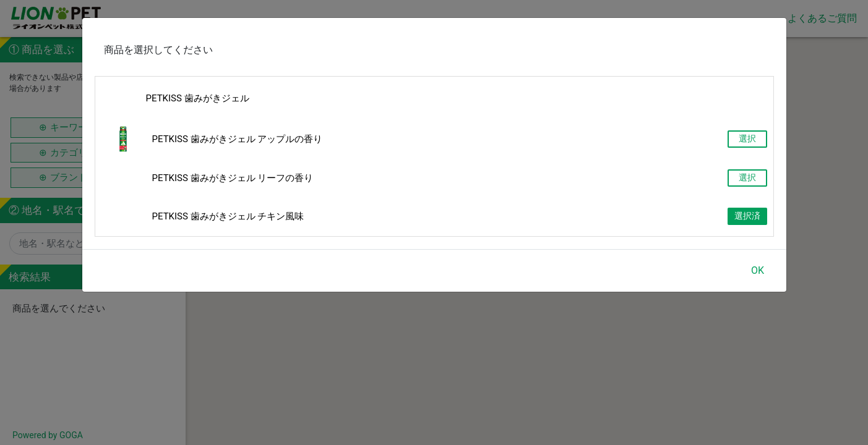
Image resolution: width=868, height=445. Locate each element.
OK (758, 270)
